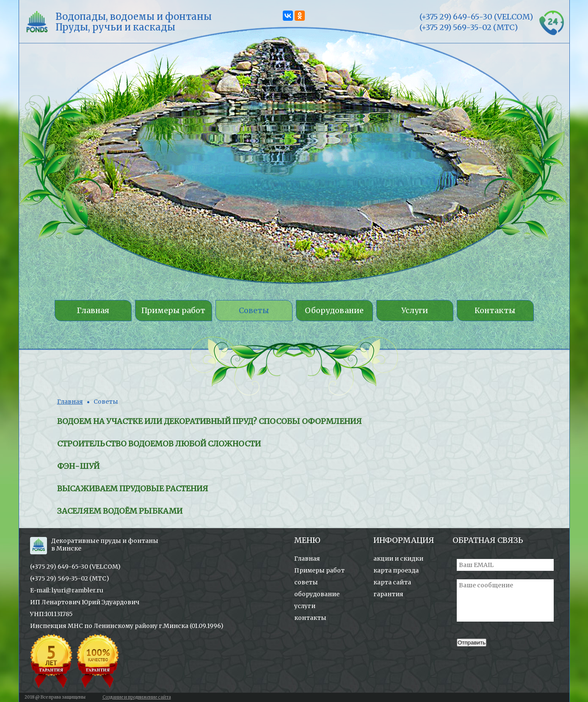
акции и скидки (398, 559)
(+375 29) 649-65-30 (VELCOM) (75, 567)
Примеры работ (319, 570)
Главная (70, 402)
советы (306, 582)
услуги (305, 606)
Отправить (472, 643)
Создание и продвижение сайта (137, 697)
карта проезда (396, 570)
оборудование (317, 594)
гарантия (388, 594)
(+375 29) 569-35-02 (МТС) (70, 578)
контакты (310, 618)
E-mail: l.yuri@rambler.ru (67, 590)
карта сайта (392, 582)
